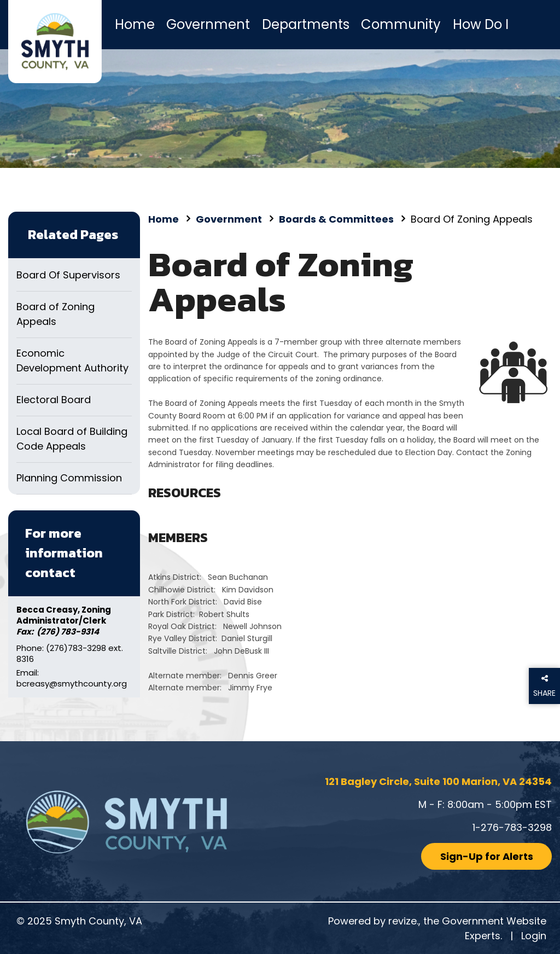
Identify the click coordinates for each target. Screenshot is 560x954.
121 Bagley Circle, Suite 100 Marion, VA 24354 (438, 781)
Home (135, 24)
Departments (306, 24)
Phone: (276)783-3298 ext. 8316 (70, 654)
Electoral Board (54, 400)
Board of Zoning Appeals (56, 314)
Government (208, 24)
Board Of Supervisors (68, 275)
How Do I (481, 24)
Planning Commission (69, 478)
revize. (403, 921)
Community (401, 24)
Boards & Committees (336, 219)
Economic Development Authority (72, 360)
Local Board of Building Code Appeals (72, 439)
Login (534, 936)
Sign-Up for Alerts (487, 856)
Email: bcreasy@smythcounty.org (72, 678)
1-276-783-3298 (512, 827)
